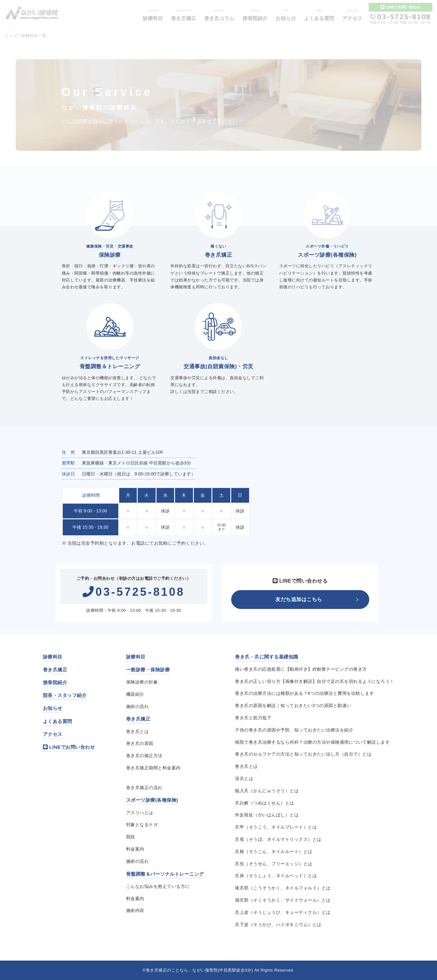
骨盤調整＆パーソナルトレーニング (165, 874)
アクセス (53, 734)
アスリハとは (140, 813)
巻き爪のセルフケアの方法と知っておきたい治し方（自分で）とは (303, 754)
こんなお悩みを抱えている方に (158, 886)
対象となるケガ (142, 825)
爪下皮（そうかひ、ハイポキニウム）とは (278, 925)
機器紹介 (135, 694)
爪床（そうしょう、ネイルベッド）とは (276, 876)
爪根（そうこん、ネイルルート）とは (274, 852)
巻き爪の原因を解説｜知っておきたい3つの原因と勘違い (293, 705)
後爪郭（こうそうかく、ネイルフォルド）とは (283, 888)
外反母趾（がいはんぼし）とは (267, 815)
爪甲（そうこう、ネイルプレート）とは (276, 827)
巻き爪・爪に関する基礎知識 (267, 657)
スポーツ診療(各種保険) (152, 800)
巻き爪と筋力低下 (253, 718)
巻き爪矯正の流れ (144, 788)
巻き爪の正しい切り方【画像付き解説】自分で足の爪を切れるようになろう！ (315, 681)
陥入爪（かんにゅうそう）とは (267, 791)
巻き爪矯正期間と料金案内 (153, 768)
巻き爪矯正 (55, 670)
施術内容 (135, 910)
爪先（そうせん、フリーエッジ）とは (274, 864)
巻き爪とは (138, 731)
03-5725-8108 (133, 592)
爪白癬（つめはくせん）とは (265, 803)
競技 (131, 837)
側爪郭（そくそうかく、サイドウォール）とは (283, 900)
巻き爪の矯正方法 (144, 756)
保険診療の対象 (142, 682)
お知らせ (53, 708)
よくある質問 (58, 721)
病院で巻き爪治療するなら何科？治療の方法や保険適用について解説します (312, 742)
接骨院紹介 (55, 682)
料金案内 (135, 849)
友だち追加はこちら (299, 599)
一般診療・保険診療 (148, 670)
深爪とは (244, 778)
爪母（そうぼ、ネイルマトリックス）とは (278, 839)
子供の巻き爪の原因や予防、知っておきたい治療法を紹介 (294, 730)
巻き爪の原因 (140, 743)
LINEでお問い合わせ (69, 747)
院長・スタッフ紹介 (65, 695)
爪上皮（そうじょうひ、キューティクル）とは (283, 912)
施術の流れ (138, 706)
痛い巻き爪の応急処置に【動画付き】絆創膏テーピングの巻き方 (301, 669)
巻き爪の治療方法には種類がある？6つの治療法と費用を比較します (304, 693)
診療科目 (53, 657)
